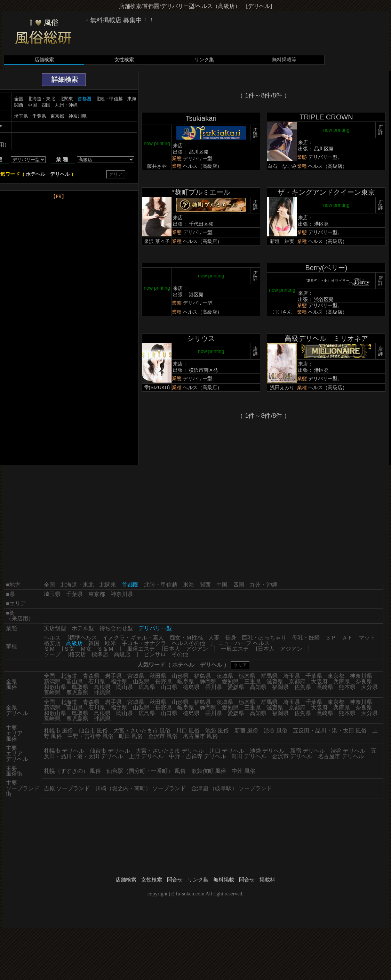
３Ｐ (331, 638)
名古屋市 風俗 (200, 736)
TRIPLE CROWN (326, 117)
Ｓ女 (69, 649)
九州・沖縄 (66, 105)
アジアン (197, 649)
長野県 (163, 681)
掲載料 (267, 880)
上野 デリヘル (146, 756)
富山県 (74, 681)
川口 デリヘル (227, 751)
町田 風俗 (131, 736)
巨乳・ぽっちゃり (264, 638)
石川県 (97, 681)
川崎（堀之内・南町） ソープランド (141, 788)
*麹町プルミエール (201, 192)
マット (367, 638)
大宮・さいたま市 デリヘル (170, 751)
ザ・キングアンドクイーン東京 (326, 192)
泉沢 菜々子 (157, 241)
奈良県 (364, 681)
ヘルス (52, 638)
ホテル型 (83, 628)
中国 (32, 105)
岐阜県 (186, 681)
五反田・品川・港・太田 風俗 (330, 731)
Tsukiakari (201, 118)
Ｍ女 (86, 649)
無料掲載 (224, 880)
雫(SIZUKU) (157, 387)
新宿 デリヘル (308, 751)
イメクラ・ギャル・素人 (133, 638)
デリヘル (60, 174)
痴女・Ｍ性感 (186, 638)
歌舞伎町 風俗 (209, 771)
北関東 (66, 99)
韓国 (94, 643)
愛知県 (230, 681)
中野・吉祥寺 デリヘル (198, 756)
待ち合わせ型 (116, 628)
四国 (46, 105)
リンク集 (204, 60)
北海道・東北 (41, 99)
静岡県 (208, 681)
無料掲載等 (284, 60)
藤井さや (157, 166)
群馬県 (269, 676)
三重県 (253, 681)
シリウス (201, 338)
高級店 (122, 654)
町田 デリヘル (249, 756)
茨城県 (225, 676)
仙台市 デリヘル (110, 751)
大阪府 (319, 681)
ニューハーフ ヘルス (244, 643)
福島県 (202, 676)
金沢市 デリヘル (292, 756)
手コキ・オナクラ (144, 643)
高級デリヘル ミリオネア (326, 338)
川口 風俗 (188, 731)
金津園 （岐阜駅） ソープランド (232, 788)
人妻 (214, 638)
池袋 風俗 (217, 731)
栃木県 (247, 676)
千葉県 (39, 116)
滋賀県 (275, 681)
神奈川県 (78, 116)
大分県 (369, 687)
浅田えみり (282, 387)
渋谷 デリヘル (348, 751)
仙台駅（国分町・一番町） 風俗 (146, 771)
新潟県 (52, 681)
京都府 (297, 681)
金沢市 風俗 (163, 736)
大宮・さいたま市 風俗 (142, 731)
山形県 (180, 676)
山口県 (169, 687)
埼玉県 (21, 116)
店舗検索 (44, 60)
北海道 (69, 676)
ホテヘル (35, 174)
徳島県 (191, 687)
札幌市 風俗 (58, 731)
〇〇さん (282, 312)
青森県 (91, 676)
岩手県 (113, 676)
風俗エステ (141, 649)
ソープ (52, 654)
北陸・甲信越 (109, 99)
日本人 (172, 649)
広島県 (147, 687)
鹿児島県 (77, 693)
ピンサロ (155, 654)
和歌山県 (55, 687)
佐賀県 (303, 687)
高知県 (258, 687)
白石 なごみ (282, 166)
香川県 (214, 687)
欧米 (111, 643)
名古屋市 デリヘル (341, 756)
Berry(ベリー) (326, 268)
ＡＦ (348, 638)
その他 (180, 654)
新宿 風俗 (246, 731)
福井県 (119, 681)
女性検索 (124, 60)
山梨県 (141, 681)
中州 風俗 (244, 771)
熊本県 (347, 687)
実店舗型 (55, 628)
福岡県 (280, 687)
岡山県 (125, 687)
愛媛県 (236, 687)
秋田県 (158, 676)
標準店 (100, 654)
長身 (231, 638)
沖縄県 (102, 693)
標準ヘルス (83, 638)
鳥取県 (80, 687)
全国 (19, 99)
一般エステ (235, 649)
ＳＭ (49, 649)
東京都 (57, 116)
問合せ (175, 880)
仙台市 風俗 (93, 731)
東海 (132, 99)
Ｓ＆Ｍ (105, 649)
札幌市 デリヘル (64, 751)
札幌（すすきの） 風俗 (72, 771)
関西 (19, 105)
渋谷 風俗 (276, 731)
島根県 (102, 687)
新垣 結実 (282, 241)
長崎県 (325, 687)
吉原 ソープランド (67, 788)
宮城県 (136, 676)
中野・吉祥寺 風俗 (90, 736)
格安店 (52, 643)
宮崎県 (52, 693)
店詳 (255, 133)
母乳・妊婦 (306, 638)
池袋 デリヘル (267, 751)
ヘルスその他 (189, 643)
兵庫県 (342, 681)
